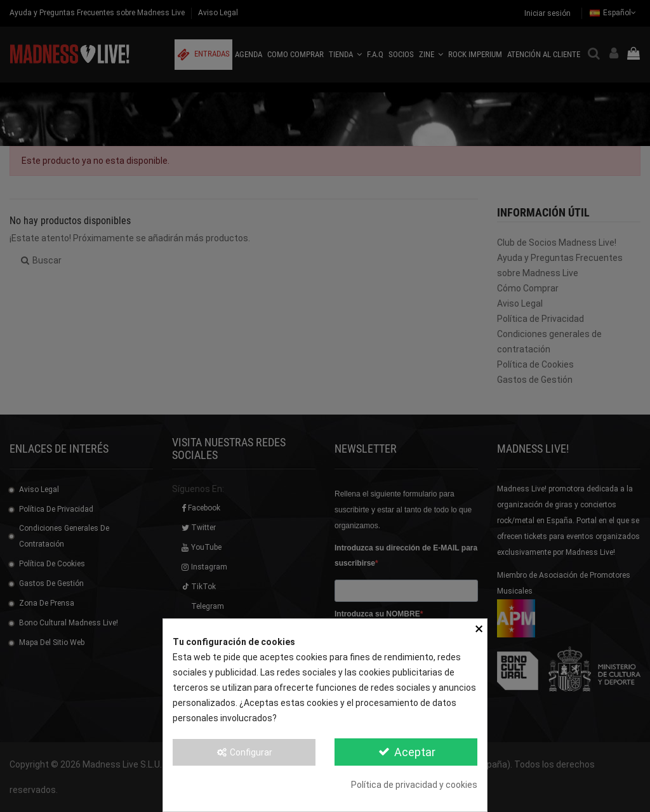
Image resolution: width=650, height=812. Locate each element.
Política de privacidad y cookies (414, 785)
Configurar (244, 752)
